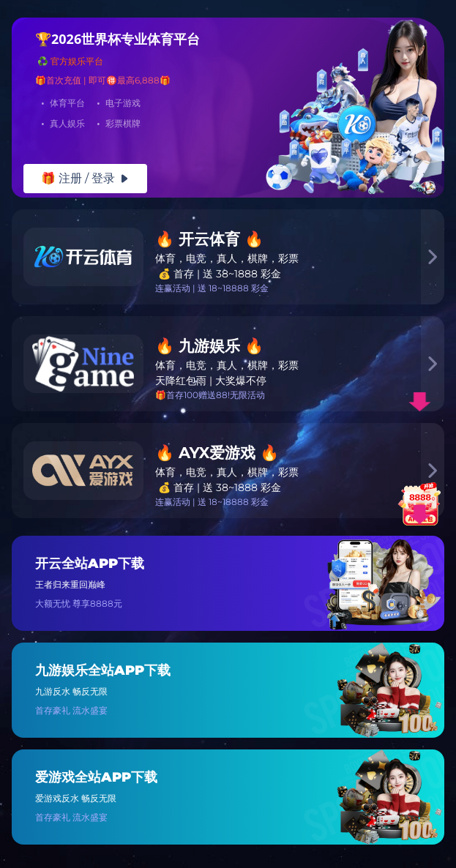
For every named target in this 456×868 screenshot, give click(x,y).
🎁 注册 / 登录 (85, 178)
